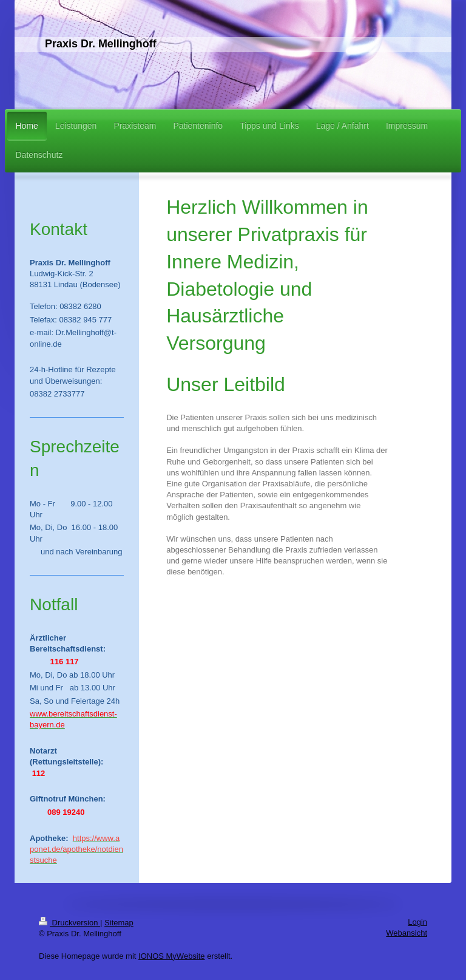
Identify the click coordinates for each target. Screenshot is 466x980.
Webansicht (407, 933)
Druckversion (69, 923)
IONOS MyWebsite (172, 956)
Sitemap (119, 923)
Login (417, 922)
